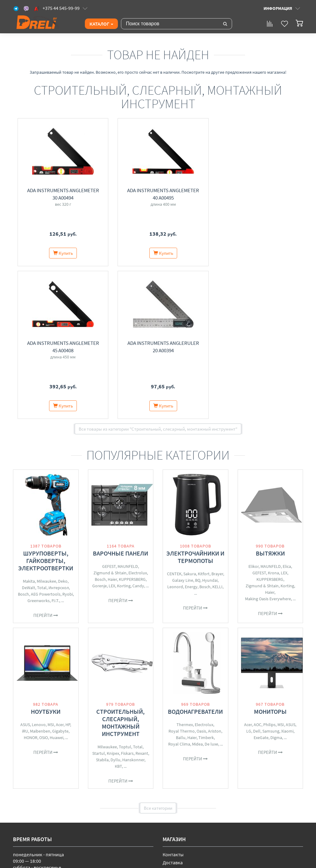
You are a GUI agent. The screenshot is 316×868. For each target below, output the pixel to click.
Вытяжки (270, 401)
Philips (269, 572)
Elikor (254, 414)
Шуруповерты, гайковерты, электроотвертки (46, 408)
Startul (99, 601)
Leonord (175, 434)
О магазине (175, 718)
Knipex (113, 601)
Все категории (158, 655)
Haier (112, 427)
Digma (276, 585)
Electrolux (138, 420)
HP (68, 572)
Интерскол (59, 435)
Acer (60, 572)
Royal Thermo (182, 578)
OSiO (44, 585)
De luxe (211, 591)
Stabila (102, 607)
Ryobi (68, 441)
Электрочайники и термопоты (195, 404)
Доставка (173, 710)
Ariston (215, 578)
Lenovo (39, 572)
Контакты (173, 702)
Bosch (23, 441)
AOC (258, 572)
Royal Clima (179, 591)
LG (249, 578)
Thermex (185, 572)
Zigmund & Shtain (110, 420)
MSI (51, 572)
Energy (191, 434)
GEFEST (109, 414)
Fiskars (127, 601)
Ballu (181, 585)
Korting (124, 433)
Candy (138, 433)
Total (42, 435)
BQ (198, 428)
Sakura (190, 421)
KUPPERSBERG (132, 427)
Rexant (142, 601)
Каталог (101, 24)
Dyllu (115, 607)
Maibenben (40, 578)
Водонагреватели (195, 559)
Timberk (206, 585)
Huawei (56, 585)
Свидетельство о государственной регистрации (90, 836)
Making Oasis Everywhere (268, 446)
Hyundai (210, 428)
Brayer (217, 421)
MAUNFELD (128, 414)
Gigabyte (60, 578)
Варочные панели (121, 401)
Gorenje (100, 433)
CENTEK (174, 421)
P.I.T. (55, 448)
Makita (29, 428)
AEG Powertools (46, 441)
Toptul (125, 594)
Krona (273, 420)
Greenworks (39, 448)
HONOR (31, 585)
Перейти (46, 463)
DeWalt (29, 435)
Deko (63, 428)
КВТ (118, 614)
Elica (287, 414)
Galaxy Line (183, 428)
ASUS (25, 572)
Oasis (201, 578)
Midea (197, 591)
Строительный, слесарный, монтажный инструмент (121, 570)
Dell (257, 578)
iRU (25, 578)
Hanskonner (133, 607)
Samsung (271, 578)
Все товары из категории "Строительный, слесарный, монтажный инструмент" (158, 276)
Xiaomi (287, 578)
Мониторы (270, 559)
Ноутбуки (46, 559)
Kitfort (204, 421)
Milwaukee (46, 428)
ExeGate (261, 585)
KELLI (217, 434)
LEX (112, 433)
